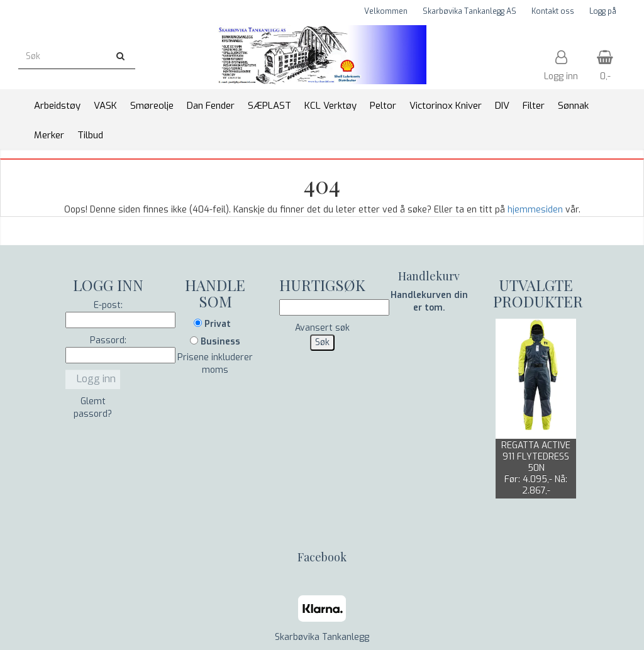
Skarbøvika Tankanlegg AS (469, 11)
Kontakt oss (553, 11)
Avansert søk (322, 328)
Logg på (603, 11)
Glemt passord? (93, 408)
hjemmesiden (535, 210)
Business (215, 342)
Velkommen (386, 11)
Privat (212, 324)
